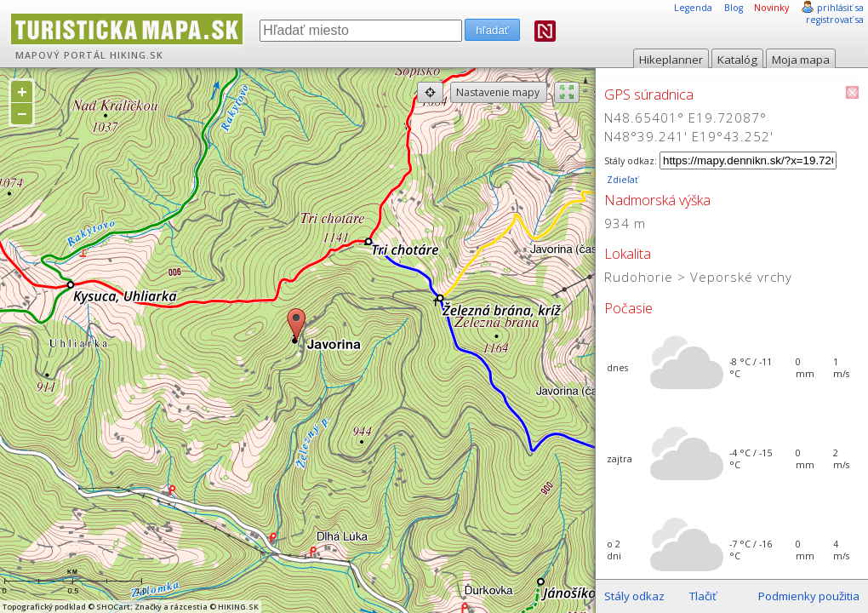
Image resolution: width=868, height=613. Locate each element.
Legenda (693, 8)
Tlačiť (703, 596)
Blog (734, 8)
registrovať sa (835, 20)
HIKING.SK (137, 55)
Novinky (771, 8)
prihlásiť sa (840, 8)
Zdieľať (621, 180)
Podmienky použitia (809, 596)
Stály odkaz (634, 596)
